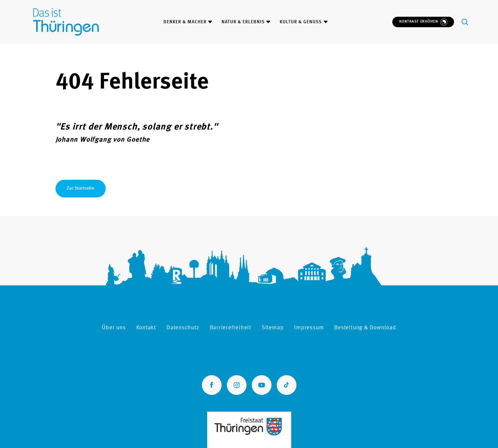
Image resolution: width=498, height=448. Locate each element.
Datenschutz (183, 328)
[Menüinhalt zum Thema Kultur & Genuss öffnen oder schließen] (326, 22)
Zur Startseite (80, 188)
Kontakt (146, 328)
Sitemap (273, 328)
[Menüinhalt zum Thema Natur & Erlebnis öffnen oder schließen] (268, 22)
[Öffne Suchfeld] (465, 22)
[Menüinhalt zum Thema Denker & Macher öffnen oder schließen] (210, 22)
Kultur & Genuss (301, 22)
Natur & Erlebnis (243, 22)
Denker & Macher (185, 22)
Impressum (309, 328)
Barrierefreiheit (230, 328)
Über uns (114, 328)
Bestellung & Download (365, 328)
